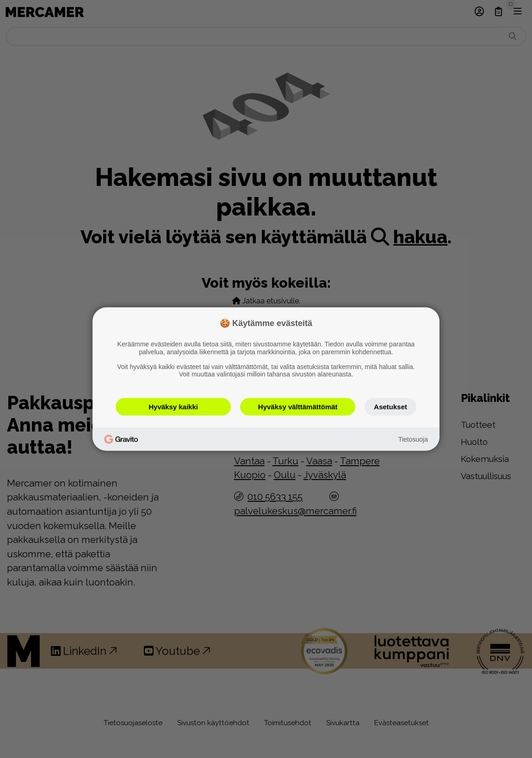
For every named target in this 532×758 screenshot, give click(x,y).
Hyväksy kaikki (173, 407)
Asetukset (390, 407)
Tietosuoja (413, 439)
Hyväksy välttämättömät (298, 407)
